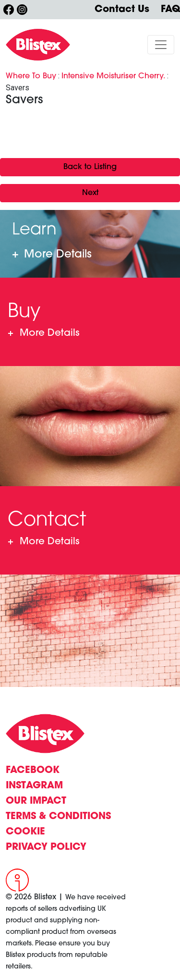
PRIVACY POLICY (46, 847)
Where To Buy (31, 76)
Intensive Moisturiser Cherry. (113, 76)
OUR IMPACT (36, 801)
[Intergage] (23, 880)
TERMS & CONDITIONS (58, 817)
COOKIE (25, 832)
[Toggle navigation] (161, 45)
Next (90, 193)
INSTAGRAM (34, 786)
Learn (52, 255)
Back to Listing (90, 167)
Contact (43, 542)
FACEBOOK (33, 771)
